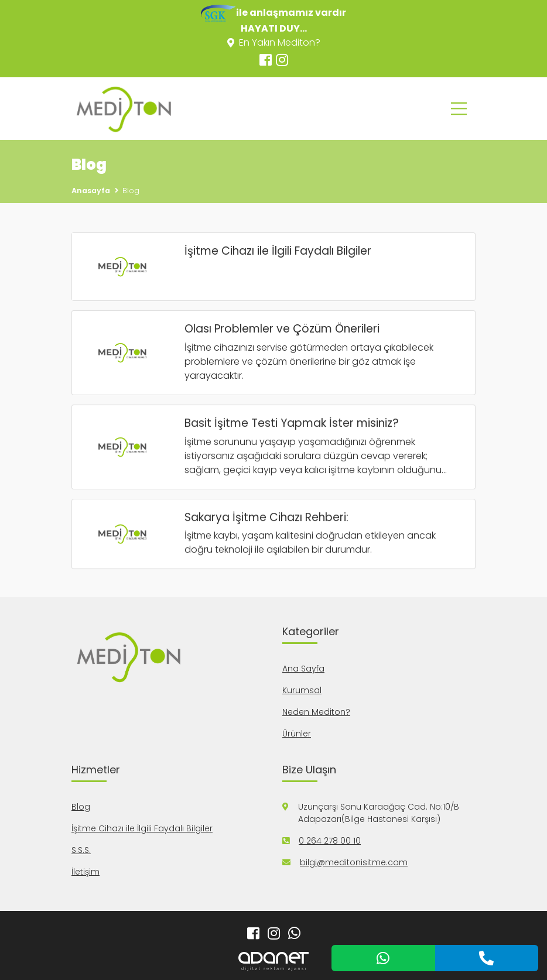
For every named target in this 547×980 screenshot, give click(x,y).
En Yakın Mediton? (274, 42)
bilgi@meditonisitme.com (354, 862)
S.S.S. (81, 850)
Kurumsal (302, 690)
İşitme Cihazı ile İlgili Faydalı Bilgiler (142, 828)
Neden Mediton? (316, 712)
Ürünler (297, 734)
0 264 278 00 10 (330, 841)
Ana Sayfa (303, 669)
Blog (81, 807)
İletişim (86, 872)
